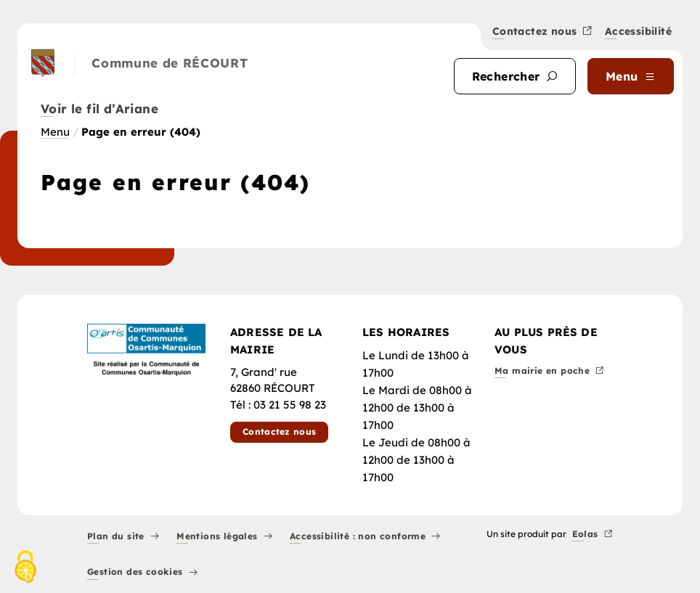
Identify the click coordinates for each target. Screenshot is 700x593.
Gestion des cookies (142, 573)
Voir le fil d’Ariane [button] (99, 110)
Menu (55, 132)
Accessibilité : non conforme (365, 537)
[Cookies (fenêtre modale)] (25, 568)
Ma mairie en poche (550, 371)
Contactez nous (543, 32)
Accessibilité (638, 32)
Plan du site (123, 537)
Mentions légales (224, 537)
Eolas (593, 535)
